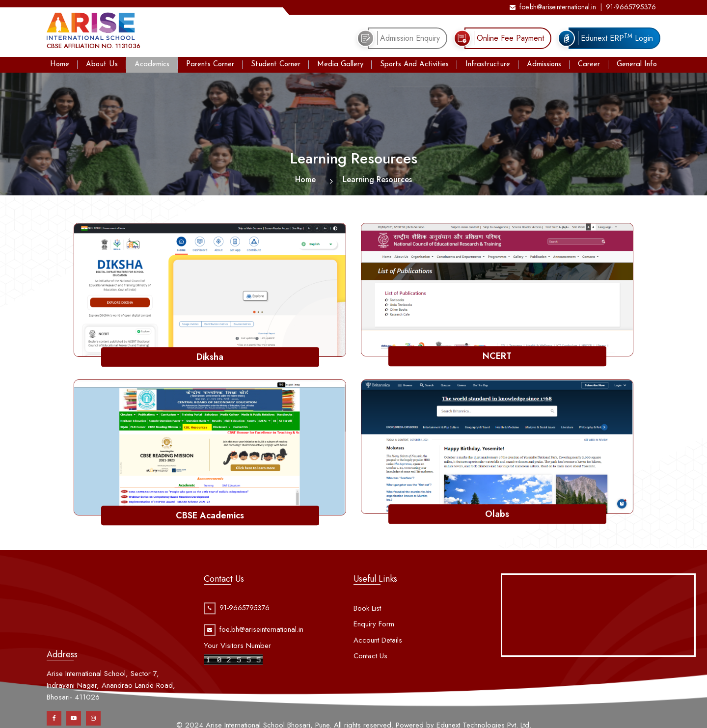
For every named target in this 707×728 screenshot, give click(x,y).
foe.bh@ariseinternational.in (553, 7)
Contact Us (370, 676)
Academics (152, 65)
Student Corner (276, 65)
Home (60, 65)
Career (589, 65)
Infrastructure (488, 65)
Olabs (497, 514)
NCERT (497, 356)
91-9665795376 (631, 7)
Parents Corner (210, 65)
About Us (102, 65)
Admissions (544, 65)
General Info (637, 65)
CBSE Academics (210, 515)
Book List (367, 628)
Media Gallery (340, 65)
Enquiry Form (374, 644)
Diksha (210, 357)
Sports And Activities (414, 65)
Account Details (378, 660)
